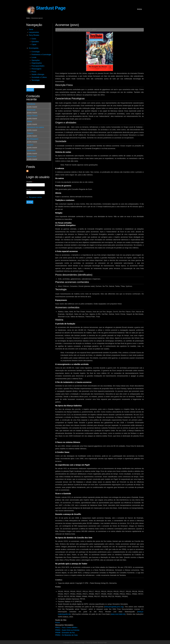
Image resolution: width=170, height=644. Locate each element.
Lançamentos (34, 32)
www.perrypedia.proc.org (114, 607)
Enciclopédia (34, 48)
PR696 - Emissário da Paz (65, 633)
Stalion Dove (32, 156)
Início (140, 9)
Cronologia (36, 52)
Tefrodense (31, 104)
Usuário (30, 182)
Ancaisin (30, 145)
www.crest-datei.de (118, 614)
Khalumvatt (31, 110)
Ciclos (34, 39)
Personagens (36, 69)
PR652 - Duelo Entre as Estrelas (67, 630)
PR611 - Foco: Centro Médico (66, 627)
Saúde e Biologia (38, 74)
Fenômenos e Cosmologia (41, 54)
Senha (29, 190)
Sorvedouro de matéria (35, 127)
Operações (36, 60)
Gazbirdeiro (31, 151)
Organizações (37, 63)
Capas (34, 44)
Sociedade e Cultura (39, 77)
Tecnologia (36, 80)
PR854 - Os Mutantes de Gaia (66, 635)
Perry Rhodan (34, 35)
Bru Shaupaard (33, 139)
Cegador (30, 133)
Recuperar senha (35, 197)
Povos (34, 72)
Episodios (35, 42)
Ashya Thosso (32, 116)
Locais (34, 57)
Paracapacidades (38, 66)
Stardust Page (51, 8)
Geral (31, 29)
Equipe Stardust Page (100, 643)
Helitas (30, 121)
